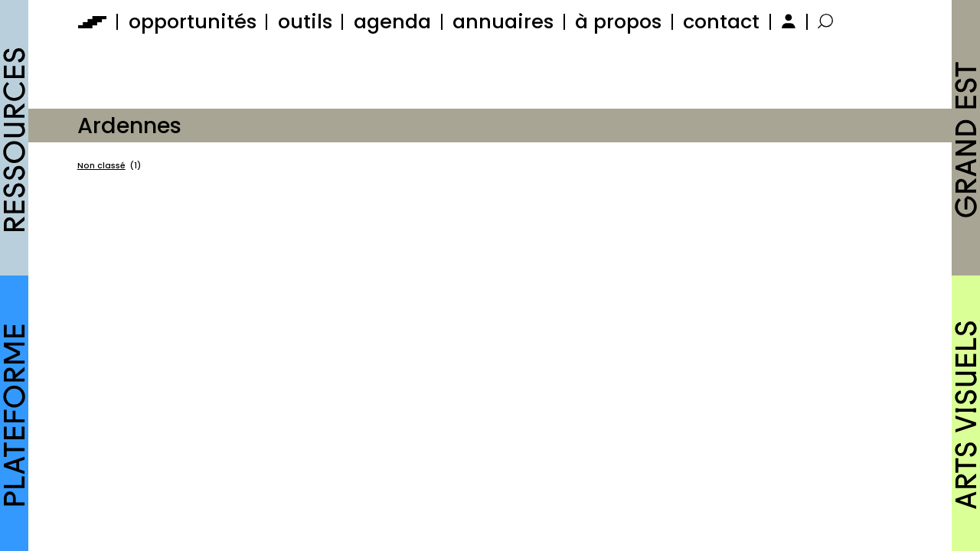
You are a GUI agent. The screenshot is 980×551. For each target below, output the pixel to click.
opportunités (193, 21)
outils (305, 21)
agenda (392, 21)
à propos (618, 21)
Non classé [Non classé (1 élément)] (109, 166)
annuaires (503, 21)
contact (721, 21)
